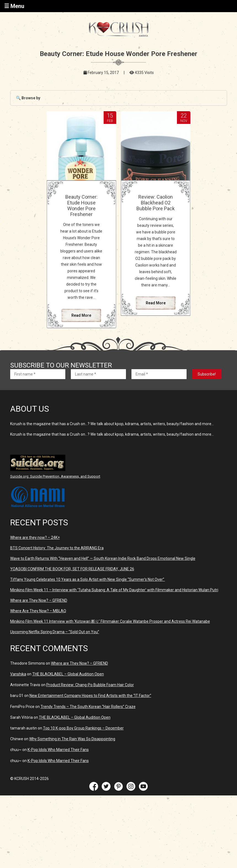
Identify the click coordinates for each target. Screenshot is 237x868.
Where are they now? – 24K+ (35, 537)
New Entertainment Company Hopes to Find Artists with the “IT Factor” (90, 696)
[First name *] (38, 374)
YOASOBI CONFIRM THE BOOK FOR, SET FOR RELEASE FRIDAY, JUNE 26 (72, 569)
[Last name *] (98, 374)
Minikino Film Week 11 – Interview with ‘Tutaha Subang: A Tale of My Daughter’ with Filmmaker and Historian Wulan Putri (114, 590)
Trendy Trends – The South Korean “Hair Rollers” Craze (88, 707)
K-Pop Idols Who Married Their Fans (58, 750)
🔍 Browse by (28, 98)
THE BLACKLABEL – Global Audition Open (68, 674)
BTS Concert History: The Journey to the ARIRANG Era (57, 548)
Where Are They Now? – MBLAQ (38, 611)
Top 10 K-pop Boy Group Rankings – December (83, 728)
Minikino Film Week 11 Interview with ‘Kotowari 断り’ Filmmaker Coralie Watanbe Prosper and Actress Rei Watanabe (110, 621)
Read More (81, 315)
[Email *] (159, 374)
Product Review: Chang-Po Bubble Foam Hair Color (90, 685)
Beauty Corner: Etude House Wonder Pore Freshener (81, 206)
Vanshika (18, 674)
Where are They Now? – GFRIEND (39, 600)
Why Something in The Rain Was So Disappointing (72, 739)
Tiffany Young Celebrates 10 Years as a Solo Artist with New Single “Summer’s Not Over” (88, 579)
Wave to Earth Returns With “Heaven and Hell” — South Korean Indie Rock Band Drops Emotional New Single (103, 558)
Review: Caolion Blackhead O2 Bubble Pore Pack (156, 203)
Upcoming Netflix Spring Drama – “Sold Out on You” (55, 632)
